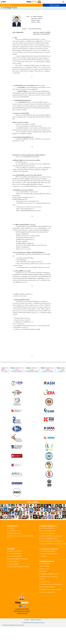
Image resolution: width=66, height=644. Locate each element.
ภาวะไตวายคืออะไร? (45, 580)
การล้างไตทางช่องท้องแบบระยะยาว (49, 570)
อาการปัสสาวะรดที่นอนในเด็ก (47, 609)
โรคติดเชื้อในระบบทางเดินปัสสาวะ (48, 593)
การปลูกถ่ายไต (43, 573)
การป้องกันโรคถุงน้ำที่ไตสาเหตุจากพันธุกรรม (51, 553)
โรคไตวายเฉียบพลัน (44, 583)
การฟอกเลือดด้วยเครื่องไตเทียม (47, 568)
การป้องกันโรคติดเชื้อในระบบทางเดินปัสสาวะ (51, 558)
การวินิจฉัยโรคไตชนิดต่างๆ (14, 550)
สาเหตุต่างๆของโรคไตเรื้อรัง (14, 568)
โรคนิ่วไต (42, 596)
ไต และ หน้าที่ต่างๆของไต (14, 548)
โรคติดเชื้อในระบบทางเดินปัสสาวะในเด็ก (50, 606)
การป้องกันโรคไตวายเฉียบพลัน (47, 550)
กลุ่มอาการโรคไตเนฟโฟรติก (47, 604)
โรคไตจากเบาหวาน (44, 586)
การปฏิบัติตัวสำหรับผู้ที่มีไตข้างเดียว (48, 591)
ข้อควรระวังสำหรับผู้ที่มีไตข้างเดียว (48, 555)
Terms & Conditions (36, 637)
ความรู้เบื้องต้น (11, 545)
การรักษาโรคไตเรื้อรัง (13, 581)
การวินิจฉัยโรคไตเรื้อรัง (13, 578)
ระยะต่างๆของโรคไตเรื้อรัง (14, 573)
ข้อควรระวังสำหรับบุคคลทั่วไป (47, 545)
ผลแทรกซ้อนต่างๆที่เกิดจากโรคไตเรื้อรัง (17, 576)
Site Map (27, 637)
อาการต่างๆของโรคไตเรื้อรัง (14, 570)
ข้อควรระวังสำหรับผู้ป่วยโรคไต (47, 548)
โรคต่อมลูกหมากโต (44, 599)
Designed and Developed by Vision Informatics (13, 642)
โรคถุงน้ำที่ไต (43, 588)
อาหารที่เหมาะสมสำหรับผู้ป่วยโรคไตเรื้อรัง (18, 583)
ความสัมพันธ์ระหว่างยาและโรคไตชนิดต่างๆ (51, 601)
